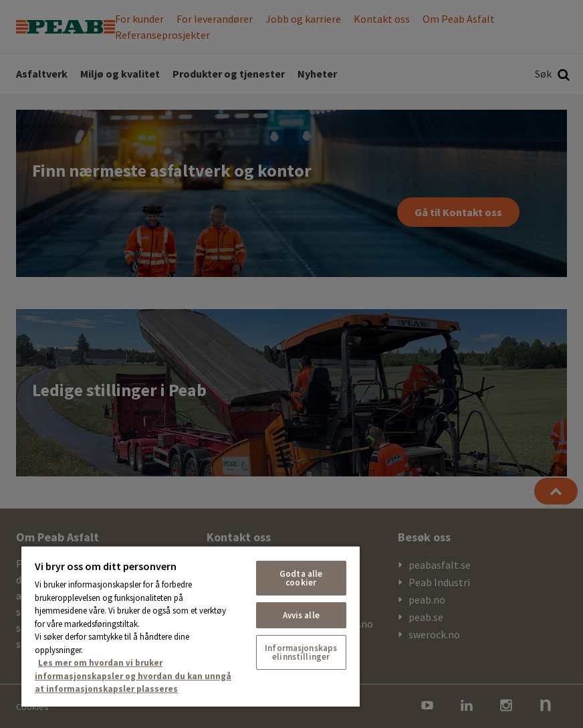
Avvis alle (301, 615)
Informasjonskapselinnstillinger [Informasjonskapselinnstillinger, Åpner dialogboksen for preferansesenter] (301, 652)
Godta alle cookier (301, 578)
